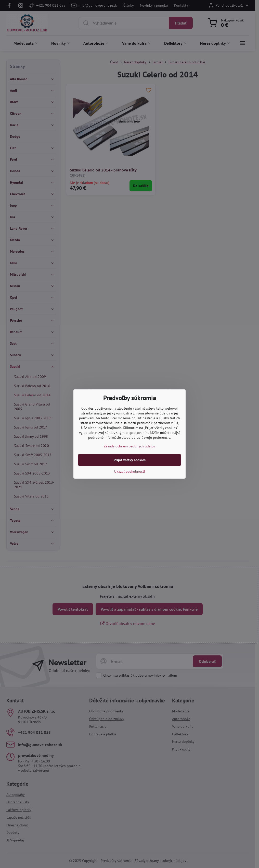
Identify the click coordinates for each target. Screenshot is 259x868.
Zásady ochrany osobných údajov (130, 446)
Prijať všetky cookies (130, 460)
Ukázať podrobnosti (130, 471)
